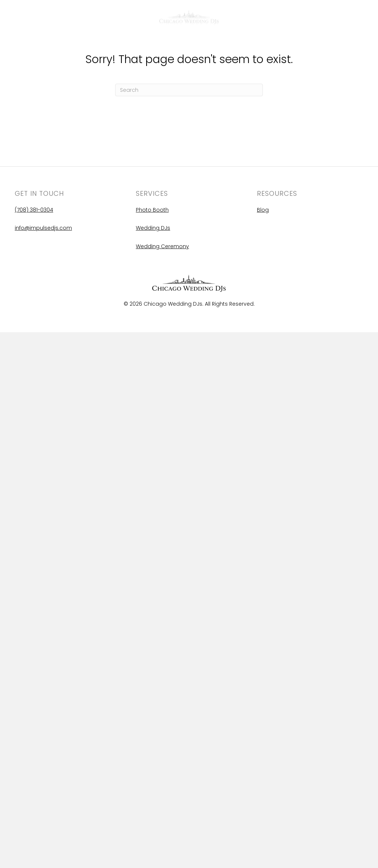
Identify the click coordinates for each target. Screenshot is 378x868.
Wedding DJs (153, 228)
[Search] (189, 90)
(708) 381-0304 (34, 210)
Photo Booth (152, 210)
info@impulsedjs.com (43, 228)
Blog (22, 19)
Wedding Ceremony (162, 246)
